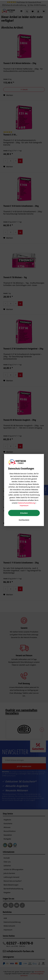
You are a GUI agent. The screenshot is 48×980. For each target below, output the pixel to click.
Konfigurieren (24, 520)
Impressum (24, 505)
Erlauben (24, 513)
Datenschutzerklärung (26, 503)
